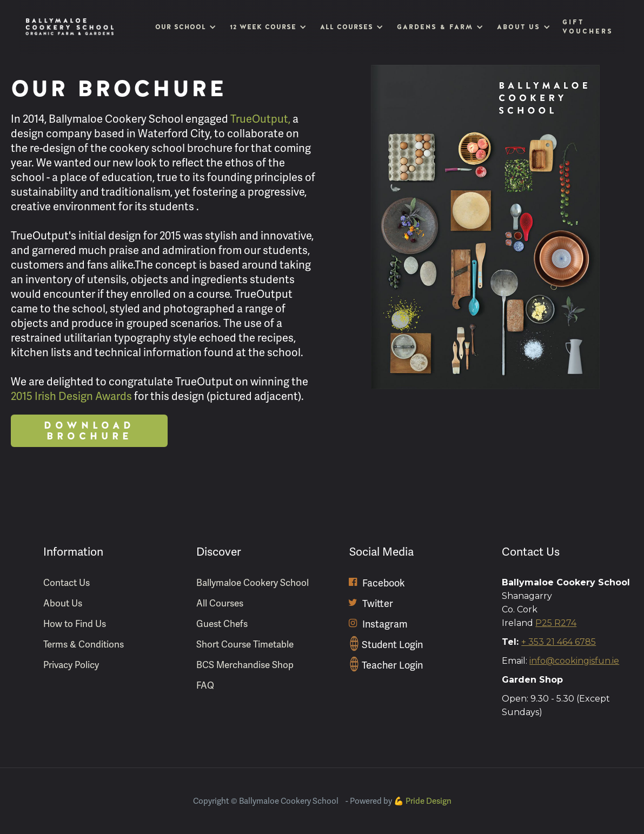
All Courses (220, 603)
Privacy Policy (71, 665)
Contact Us (67, 583)
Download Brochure (89, 431)
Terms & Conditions (84, 645)
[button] (184, 27)
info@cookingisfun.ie (574, 661)
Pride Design (429, 801)
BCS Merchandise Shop (245, 665)
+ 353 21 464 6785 (559, 642)
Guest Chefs (222, 624)
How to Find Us (75, 624)
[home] (70, 27)
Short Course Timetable (245, 645)
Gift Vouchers (587, 27)
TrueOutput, (260, 119)
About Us (63, 603)
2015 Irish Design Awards (71, 396)
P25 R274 (556, 623)
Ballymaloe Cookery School (253, 583)
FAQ (205, 686)
